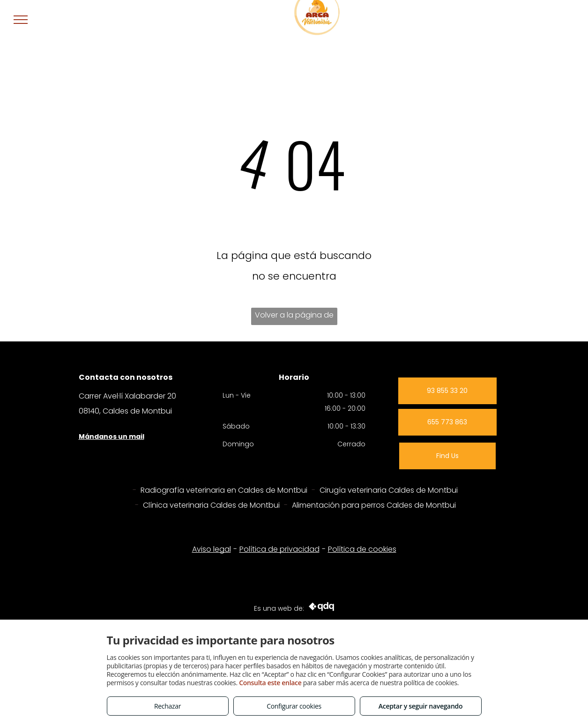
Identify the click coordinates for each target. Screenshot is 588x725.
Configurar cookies (294, 706)
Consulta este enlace (270, 683)
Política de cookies (362, 549)
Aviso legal (212, 549)
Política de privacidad (279, 549)
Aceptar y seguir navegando (421, 706)
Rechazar (167, 706)
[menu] (21, 20)
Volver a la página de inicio (294, 317)
